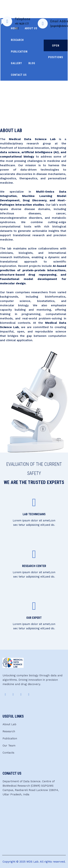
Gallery (16, 63)
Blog (32, 63)
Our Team (9, 746)
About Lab (9, 724)
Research (9, 731)
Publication (19, 52)
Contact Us (19, 75)
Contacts (8, 753)
